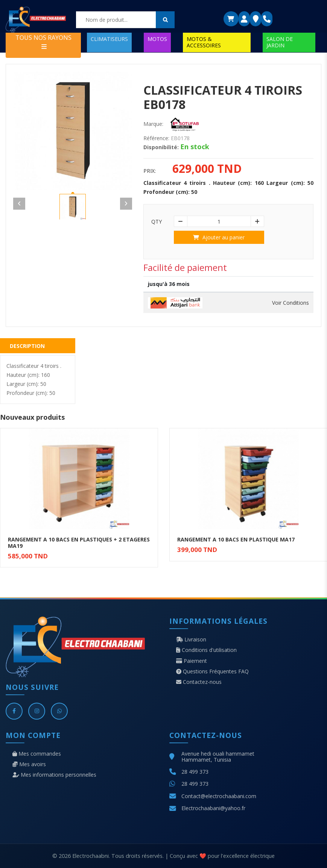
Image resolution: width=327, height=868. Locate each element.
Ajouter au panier (219, 237)
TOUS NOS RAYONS (43, 42)
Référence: (156, 138)
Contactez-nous (199, 682)
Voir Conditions (290, 303)
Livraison (191, 640)
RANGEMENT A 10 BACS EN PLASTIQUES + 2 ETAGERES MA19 (79, 543)
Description (27, 346)
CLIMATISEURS (109, 39)
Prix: (150, 171)
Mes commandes (37, 754)
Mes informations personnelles (54, 775)
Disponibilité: (161, 147)
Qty (157, 222)
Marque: (153, 124)
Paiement (192, 661)
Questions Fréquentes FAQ (212, 671)
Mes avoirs (29, 764)
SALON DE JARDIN (280, 42)
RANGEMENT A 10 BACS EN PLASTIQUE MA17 (236, 539)
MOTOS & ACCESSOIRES (204, 42)
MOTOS (157, 39)
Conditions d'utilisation (206, 650)
